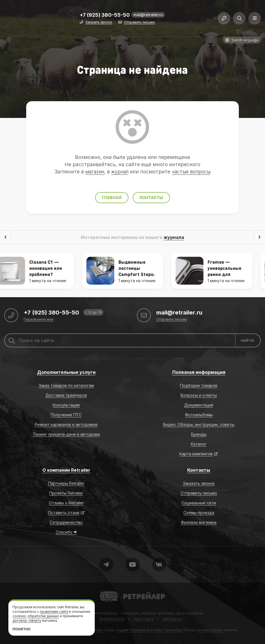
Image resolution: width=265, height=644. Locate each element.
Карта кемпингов (196, 454)
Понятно (22, 629)
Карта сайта (144, 619)
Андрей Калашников (133, 630)
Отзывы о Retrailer (66, 503)
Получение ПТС (66, 415)
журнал (120, 172)
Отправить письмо (139, 23)
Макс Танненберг (169, 630)
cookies (19, 616)
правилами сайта (54, 612)
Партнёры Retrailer (66, 483)
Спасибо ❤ (66, 532)
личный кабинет (210, 630)
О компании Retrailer (66, 470)
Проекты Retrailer (66, 493)
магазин (93, 172)
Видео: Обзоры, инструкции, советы (199, 424)
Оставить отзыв (64, 513)
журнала (174, 237)
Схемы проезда (199, 513)
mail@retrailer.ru (148, 15)
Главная (112, 198)
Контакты (151, 198)
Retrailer (107, 591)
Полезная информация (199, 372)
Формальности (112, 619)
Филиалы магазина (199, 522)
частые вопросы (192, 172)
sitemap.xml (173, 619)
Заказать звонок (99, 23)
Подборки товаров (199, 385)
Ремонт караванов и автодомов (66, 424)
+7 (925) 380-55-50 (105, 16)
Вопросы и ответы (199, 395)
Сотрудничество (66, 522)
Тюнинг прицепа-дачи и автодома (66, 434)
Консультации (66, 405)
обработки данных (43, 616)
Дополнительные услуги (66, 372)
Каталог (199, 444)
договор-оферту (27, 620)
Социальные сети (199, 503)
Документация (199, 405)
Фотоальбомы (199, 415)
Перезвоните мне (39, 320)
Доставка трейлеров (66, 395)
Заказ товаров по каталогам (66, 385)
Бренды (199, 434)
